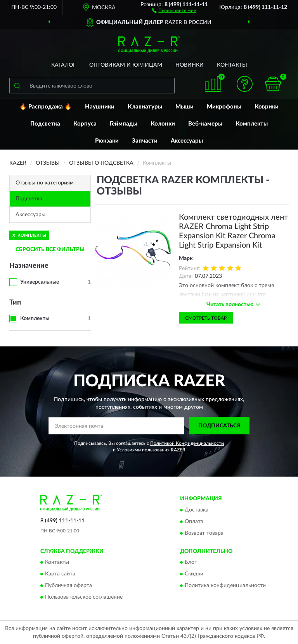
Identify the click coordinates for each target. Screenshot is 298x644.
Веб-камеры (205, 124)
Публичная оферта (68, 586)
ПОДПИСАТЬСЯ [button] (219, 426)
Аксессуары (187, 141)
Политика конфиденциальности (225, 586)
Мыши (185, 107)
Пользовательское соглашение (84, 598)
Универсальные (40, 282)
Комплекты (252, 124)
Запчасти (145, 141)
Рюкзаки (107, 141)
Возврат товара (204, 533)
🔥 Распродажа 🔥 (46, 107)
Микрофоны (224, 107)
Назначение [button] (29, 266)
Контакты (232, 65)
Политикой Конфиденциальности (187, 443)
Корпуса (85, 124)
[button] (174, 10)
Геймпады (124, 124)
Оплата (194, 522)
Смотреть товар (206, 318)
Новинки (190, 65)
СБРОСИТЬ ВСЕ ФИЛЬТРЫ (50, 250)
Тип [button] (15, 303)
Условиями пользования (143, 450)
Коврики (267, 107)
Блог (191, 563)
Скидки (194, 574)
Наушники (100, 107)
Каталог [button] (64, 65)
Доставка (197, 510)
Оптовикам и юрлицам (126, 65)
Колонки (163, 124)
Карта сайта (60, 574)
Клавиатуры (145, 107)
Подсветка (45, 124)
